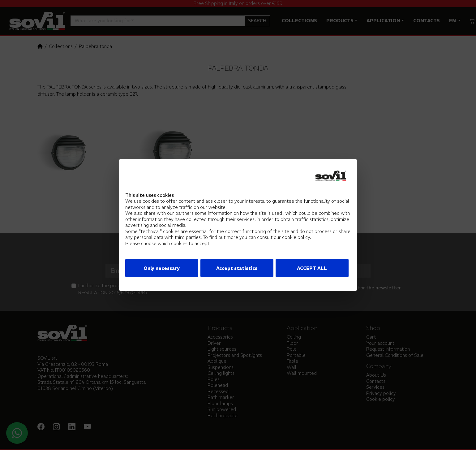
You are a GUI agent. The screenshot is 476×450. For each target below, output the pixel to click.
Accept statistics (237, 268)
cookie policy (296, 237)
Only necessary (162, 268)
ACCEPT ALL (312, 268)
